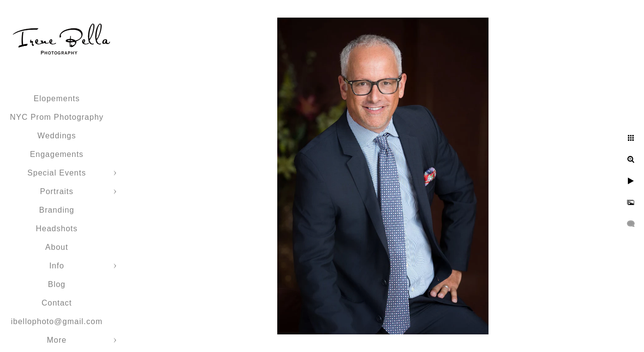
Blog (57, 284)
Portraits (57, 191)
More (57, 340)
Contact (57, 303)
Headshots (57, 229)
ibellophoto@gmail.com (57, 321)
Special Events (57, 173)
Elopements (57, 99)
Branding (57, 210)
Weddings (57, 136)
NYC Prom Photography (57, 117)
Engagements (57, 154)
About (57, 247)
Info (57, 266)
